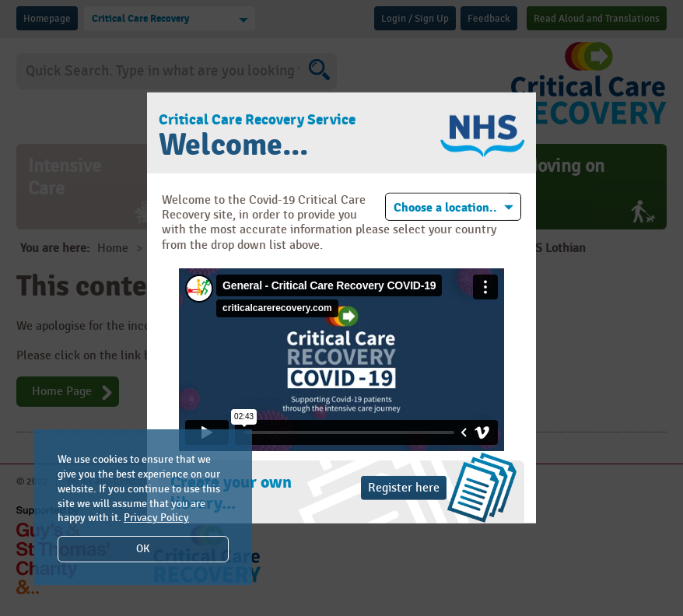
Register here (404, 488)
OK (143, 549)
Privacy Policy (156, 518)
